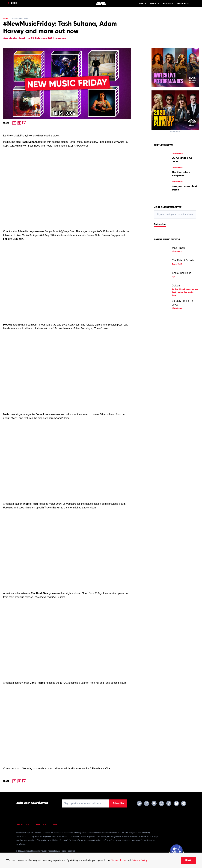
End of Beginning (182, 273)
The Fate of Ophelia (183, 260)
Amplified (168, 3)
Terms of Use (119, 860)
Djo (174, 277)
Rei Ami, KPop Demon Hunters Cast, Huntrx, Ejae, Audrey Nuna (185, 292)
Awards (154, 3)
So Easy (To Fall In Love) (182, 303)
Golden (176, 286)
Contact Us (22, 825)
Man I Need (179, 248)
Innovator (183, 3)
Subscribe (160, 224)
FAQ (55, 825)
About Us (41, 825)
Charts (142, 3)
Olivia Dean (177, 251)
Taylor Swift (177, 264)
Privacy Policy (140, 860)
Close (188, 860)
